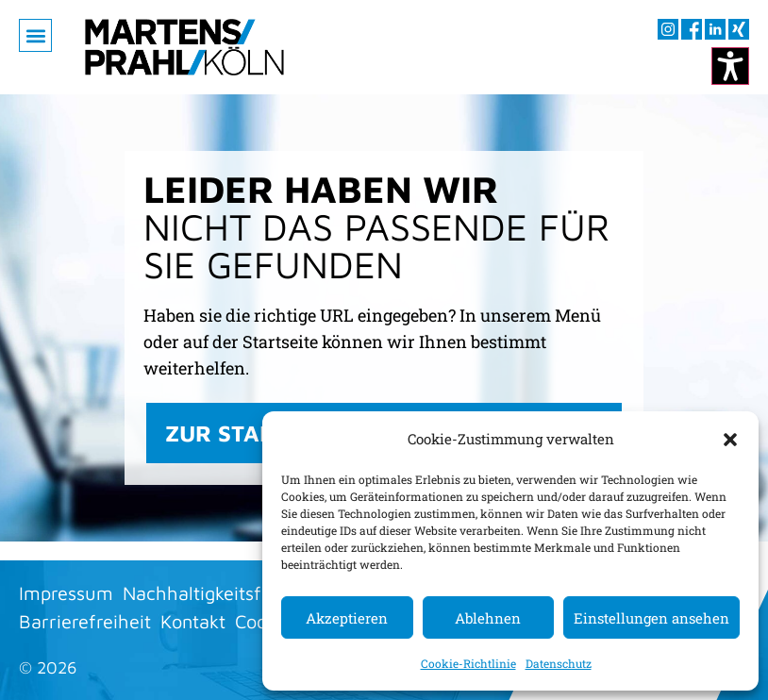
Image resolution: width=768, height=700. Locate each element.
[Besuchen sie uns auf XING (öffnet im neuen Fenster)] (739, 29)
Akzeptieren (347, 618)
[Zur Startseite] (184, 47)
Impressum (66, 593)
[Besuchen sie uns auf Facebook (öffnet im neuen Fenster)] (692, 29)
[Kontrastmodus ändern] (730, 66)
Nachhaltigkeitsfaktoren (224, 593)
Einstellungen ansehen (651, 618)
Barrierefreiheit (85, 621)
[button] (730, 439)
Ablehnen (488, 618)
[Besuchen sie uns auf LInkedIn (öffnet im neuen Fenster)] (715, 29)
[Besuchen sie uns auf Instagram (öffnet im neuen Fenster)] (668, 29)
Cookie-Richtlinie (468, 663)
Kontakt (193, 621)
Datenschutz (559, 663)
